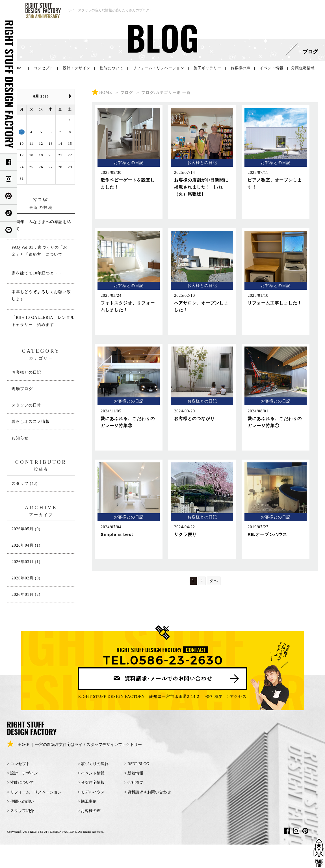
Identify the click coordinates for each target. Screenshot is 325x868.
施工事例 (89, 801)
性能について (112, 68)
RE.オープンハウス (267, 534)
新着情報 (135, 773)
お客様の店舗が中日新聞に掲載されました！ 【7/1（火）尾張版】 (201, 187)
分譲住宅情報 (303, 68)
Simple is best (117, 534)
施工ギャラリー (207, 68)
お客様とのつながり (194, 418)
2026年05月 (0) (26, 529)
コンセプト (44, 68)
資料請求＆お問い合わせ (149, 792)
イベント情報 (272, 68)
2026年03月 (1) (26, 562)
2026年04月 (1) (26, 545)
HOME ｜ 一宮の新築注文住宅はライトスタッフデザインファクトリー (74, 745)
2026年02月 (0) (26, 578)
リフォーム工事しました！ (275, 303)
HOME (18, 68)
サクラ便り (185, 534)
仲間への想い (22, 801)
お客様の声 (240, 68)
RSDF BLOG (138, 764)
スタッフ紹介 (22, 811)
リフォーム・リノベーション (159, 68)
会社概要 (214, 697)
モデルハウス (93, 792)
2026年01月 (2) (26, 595)
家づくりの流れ (95, 764)
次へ (214, 581)
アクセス (238, 697)
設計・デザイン (77, 68)
